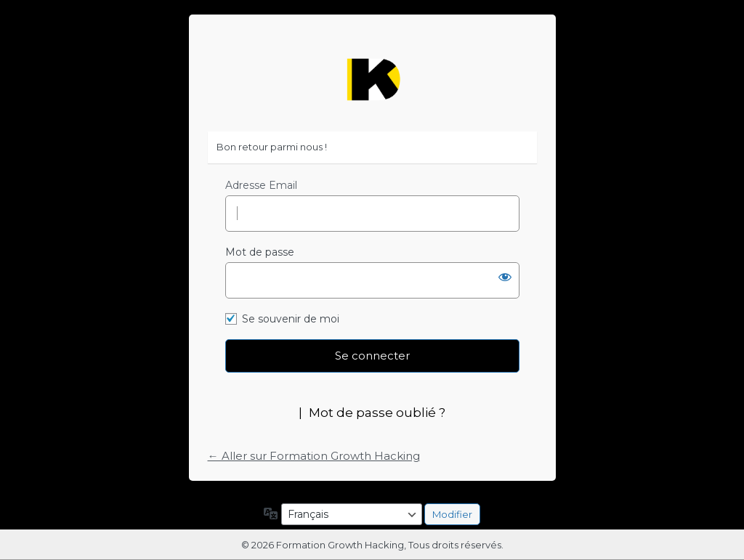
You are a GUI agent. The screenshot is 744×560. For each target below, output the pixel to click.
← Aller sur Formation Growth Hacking (314, 456)
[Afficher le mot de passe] (505, 277)
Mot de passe (260, 252)
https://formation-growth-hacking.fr (372, 80)
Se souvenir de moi (291, 319)
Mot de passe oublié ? (377, 413)
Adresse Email (261, 185)
